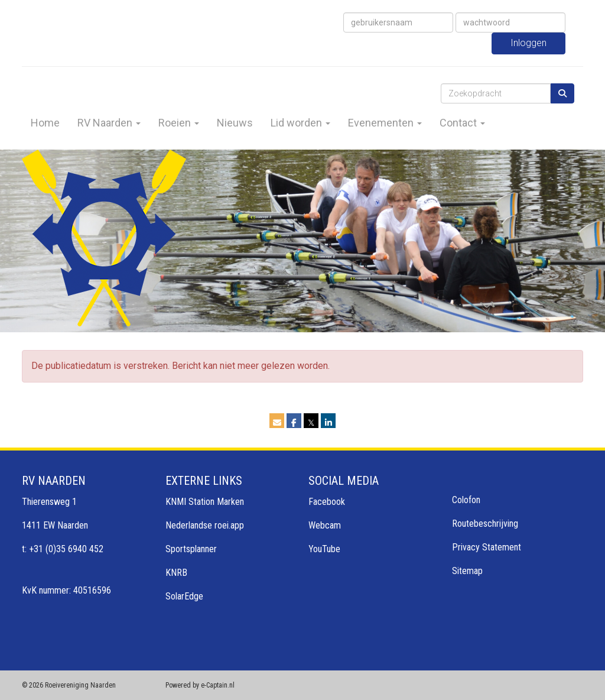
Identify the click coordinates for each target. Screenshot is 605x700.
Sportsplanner (191, 549)
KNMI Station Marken (205, 502)
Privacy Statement (487, 547)
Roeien (179, 123)
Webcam (325, 525)
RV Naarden (109, 123)
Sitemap (467, 571)
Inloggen (528, 43)
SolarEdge (184, 596)
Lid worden (300, 123)
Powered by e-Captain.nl (200, 685)
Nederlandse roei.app (205, 525)
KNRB (176, 573)
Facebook (327, 502)
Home (45, 123)
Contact (462, 123)
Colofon (466, 500)
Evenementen (385, 123)
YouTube (324, 549)
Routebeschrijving (485, 524)
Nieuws (235, 123)
